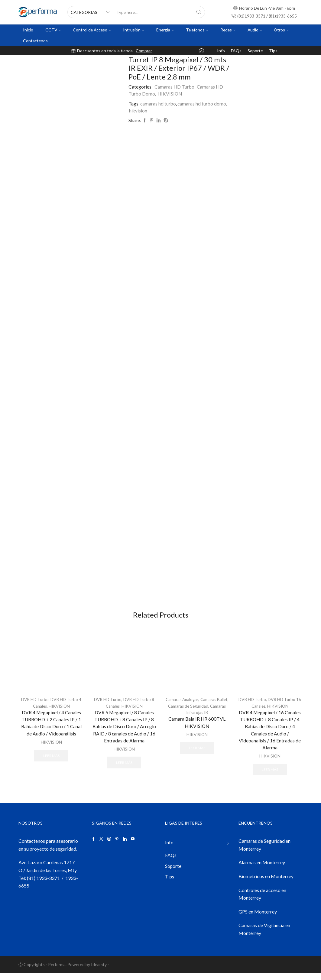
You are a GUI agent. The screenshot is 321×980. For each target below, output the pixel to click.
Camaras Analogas (188, 705)
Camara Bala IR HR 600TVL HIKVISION (197, 728)
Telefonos (197, 30)
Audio (255, 30)
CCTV (53, 30)
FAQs (236, 51)
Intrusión (134, 30)
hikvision (138, 110)
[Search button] (199, 12)
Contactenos (35, 41)
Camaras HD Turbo (175, 87)
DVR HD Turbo (35, 705)
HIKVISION (170, 94)
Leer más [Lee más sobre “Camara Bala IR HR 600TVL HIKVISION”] (197, 754)
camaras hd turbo (158, 104)
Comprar (144, 51)
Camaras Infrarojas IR (197, 718)
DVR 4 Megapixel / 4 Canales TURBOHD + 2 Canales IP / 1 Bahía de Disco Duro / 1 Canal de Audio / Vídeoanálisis (51, 729)
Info (221, 51)
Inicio (28, 30)
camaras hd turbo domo (203, 104)
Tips (273, 51)
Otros (281, 30)
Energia (165, 30)
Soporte (255, 51)
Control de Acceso (92, 30)
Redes (228, 30)
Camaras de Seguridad (203, 711)
